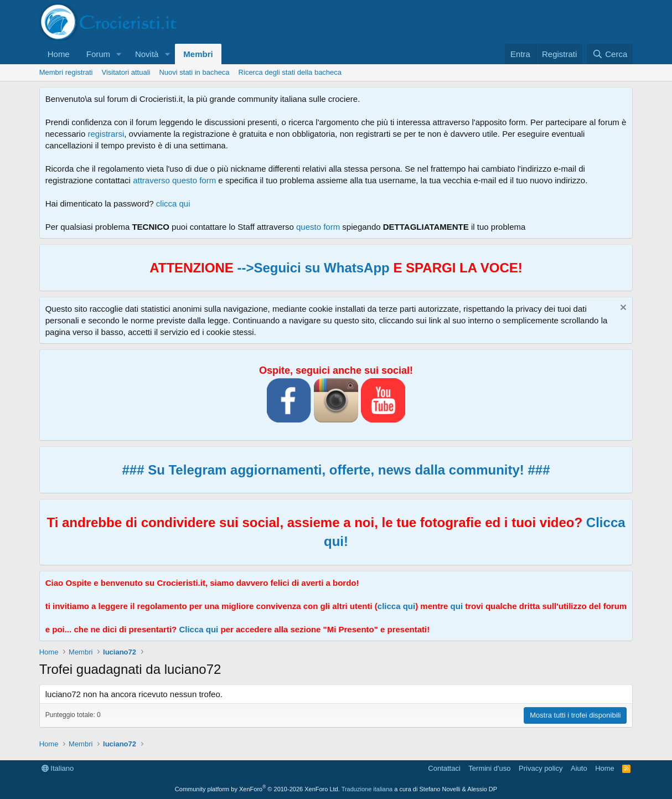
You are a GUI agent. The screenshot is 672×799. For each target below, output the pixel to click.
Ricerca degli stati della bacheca (290, 72)
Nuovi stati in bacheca (194, 72)
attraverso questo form (174, 180)
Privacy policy (541, 768)
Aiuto (579, 768)
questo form (318, 227)
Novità (147, 54)
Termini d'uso (489, 768)
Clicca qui (198, 629)
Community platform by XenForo (257, 789)
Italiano (58, 768)
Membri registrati (66, 72)
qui (457, 606)
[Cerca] (610, 54)
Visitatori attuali (126, 72)
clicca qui (173, 203)
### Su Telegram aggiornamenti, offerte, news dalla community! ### (336, 470)
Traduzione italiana (367, 789)
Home (59, 54)
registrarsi (106, 134)
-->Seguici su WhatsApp (312, 268)
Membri (198, 54)
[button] (119, 54)
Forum (98, 54)
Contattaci (444, 768)
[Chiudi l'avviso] (622, 309)
